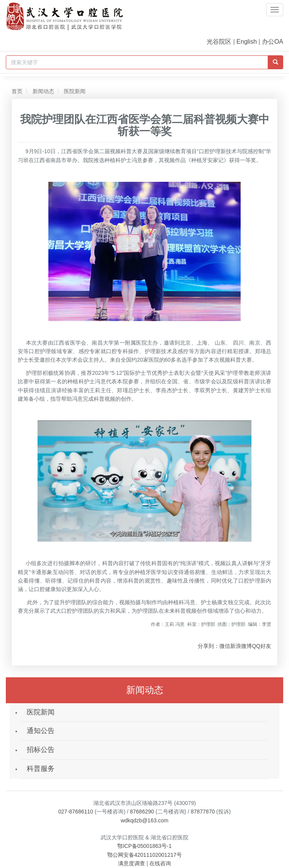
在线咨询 (160, 863)
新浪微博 (241, 646)
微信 (225, 646)
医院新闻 (74, 91)
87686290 (142, 812)
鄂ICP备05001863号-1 (144, 846)
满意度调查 (132, 863)
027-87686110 (76, 812)
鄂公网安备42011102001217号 (144, 855)
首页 (17, 91)
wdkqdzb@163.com (144, 820)
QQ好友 (262, 646)
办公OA (273, 42)
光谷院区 (219, 42)
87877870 (203, 812)
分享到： (209, 646)
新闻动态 (43, 91)
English (246, 42)
